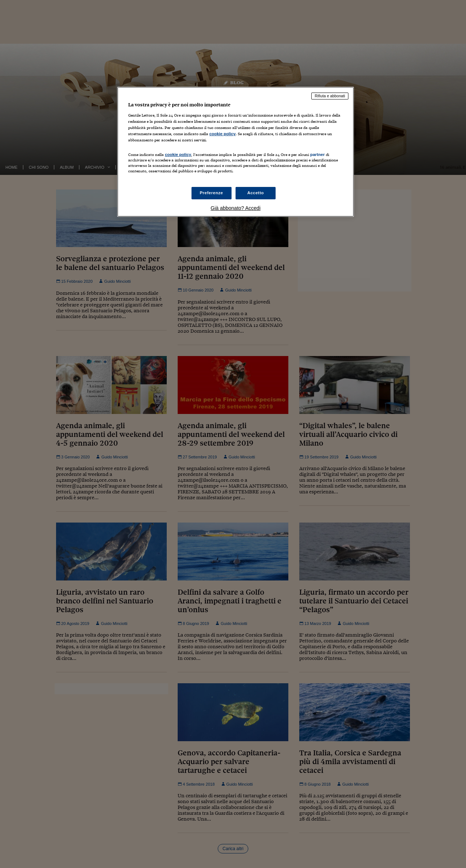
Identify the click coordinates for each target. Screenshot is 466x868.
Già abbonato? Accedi (236, 208)
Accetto (256, 193)
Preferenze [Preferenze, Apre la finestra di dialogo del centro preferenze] (212, 193)
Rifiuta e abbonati (330, 96)
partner (317, 155)
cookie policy (222, 134)
